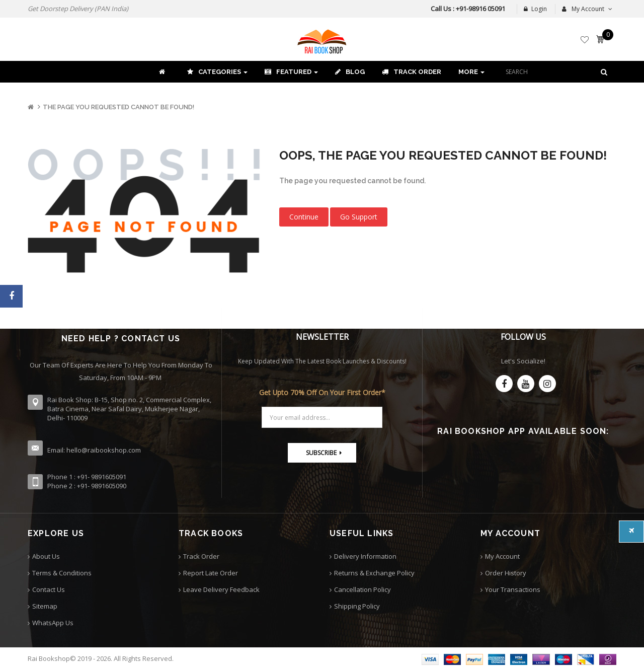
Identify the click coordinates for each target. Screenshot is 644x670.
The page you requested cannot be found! (118, 107)
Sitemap (45, 606)
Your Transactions (513, 589)
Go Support (359, 217)
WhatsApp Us (53, 623)
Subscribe (321, 453)
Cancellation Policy (363, 589)
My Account (502, 556)
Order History (506, 573)
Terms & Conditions (62, 573)
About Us (46, 556)
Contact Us (49, 589)
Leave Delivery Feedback (221, 589)
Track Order (201, 556)
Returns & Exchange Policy (374, 573)
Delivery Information (365, 556)
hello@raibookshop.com (104, 450)
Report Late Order (211, 573)
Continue (304, 217)
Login (535, 9)
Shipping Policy (357, 606)
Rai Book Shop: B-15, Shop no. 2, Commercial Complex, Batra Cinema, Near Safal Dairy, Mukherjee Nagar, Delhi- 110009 (129, 409)
